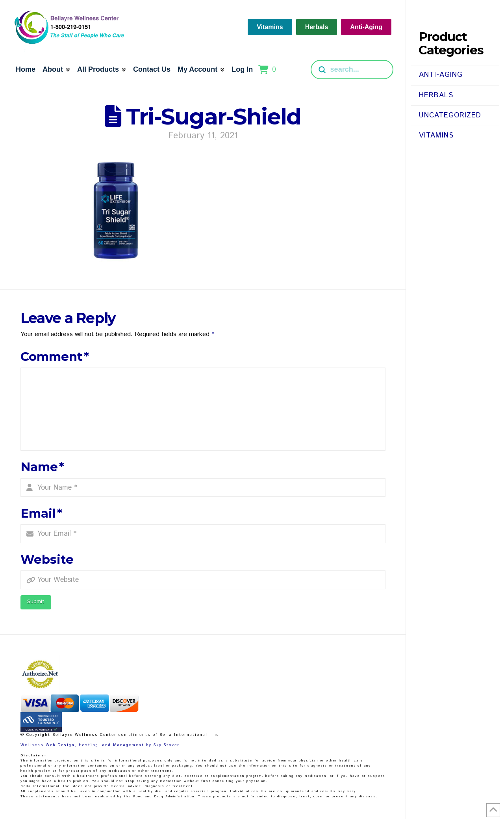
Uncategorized (450, 115)
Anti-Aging (441, 75)
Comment (55, 357)
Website (47, 559)
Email (42, 513)
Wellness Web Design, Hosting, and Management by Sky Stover (100, 745)
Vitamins (436, 136)
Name (43, 467)
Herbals (436, 95)
